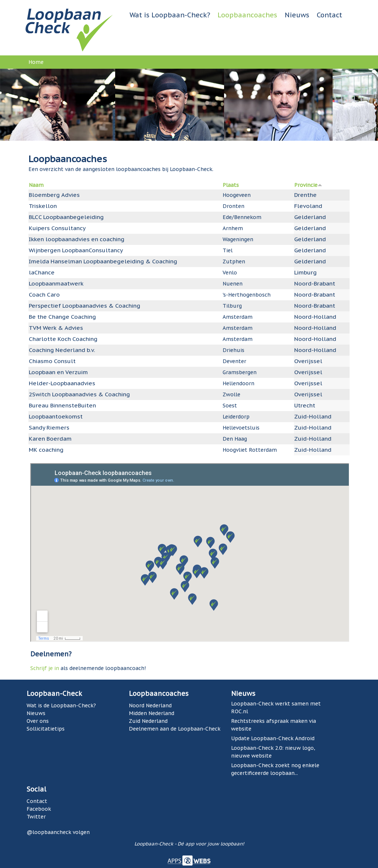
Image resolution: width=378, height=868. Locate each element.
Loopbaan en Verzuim (58, 372)
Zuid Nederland (148, 721)
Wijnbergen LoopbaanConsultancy (76, 250)
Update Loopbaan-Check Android (273, 738)
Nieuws (297, 15)
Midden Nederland (152, 713)
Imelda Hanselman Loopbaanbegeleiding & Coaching (103, 261)
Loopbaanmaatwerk (56, 283)
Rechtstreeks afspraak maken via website (274, 725)
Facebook (39, 809)
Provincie (308, 185)
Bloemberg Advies (54, 195)
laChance (42, 272)
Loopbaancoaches (247, 15)
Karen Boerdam (50, 438)
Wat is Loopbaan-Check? (170, 15)
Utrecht (305, 405)
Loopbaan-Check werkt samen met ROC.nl (276, 708)
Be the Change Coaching (62, 317)
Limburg (305, 272)
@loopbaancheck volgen (58, 832)
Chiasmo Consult (52, 361)
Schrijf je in (45, 668)
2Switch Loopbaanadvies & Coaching (79, 394)
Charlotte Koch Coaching (63, 339)
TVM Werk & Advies (56, 328)
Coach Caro (44, 294)
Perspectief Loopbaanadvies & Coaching (85, 305)
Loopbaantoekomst (56, 416)
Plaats (231, 185)
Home (36, 62)
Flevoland (308, 206)
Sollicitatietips (46, 729)
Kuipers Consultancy (57, 228)
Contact (329, 15)
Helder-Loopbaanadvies (62, 383)
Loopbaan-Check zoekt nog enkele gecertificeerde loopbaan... (275, 769)
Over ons (38, 721)
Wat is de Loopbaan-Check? (61, 705)
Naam (36, 185)
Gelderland (310, 217)
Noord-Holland (315, 317)
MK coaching (46, 450)
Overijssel (308, 361)
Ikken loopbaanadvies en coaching (77, 239)
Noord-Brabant (315, 283)
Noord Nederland (150, 705)
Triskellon (43, 206)
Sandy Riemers (49, 427)
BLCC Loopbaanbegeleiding (66, 217)
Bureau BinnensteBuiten (62, 405)
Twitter (36, 817)
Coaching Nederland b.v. (62, 350)
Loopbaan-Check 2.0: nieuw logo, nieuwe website (273, 752)
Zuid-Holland (313, 416)
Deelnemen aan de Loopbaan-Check (175, 729)
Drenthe (305, 195)
